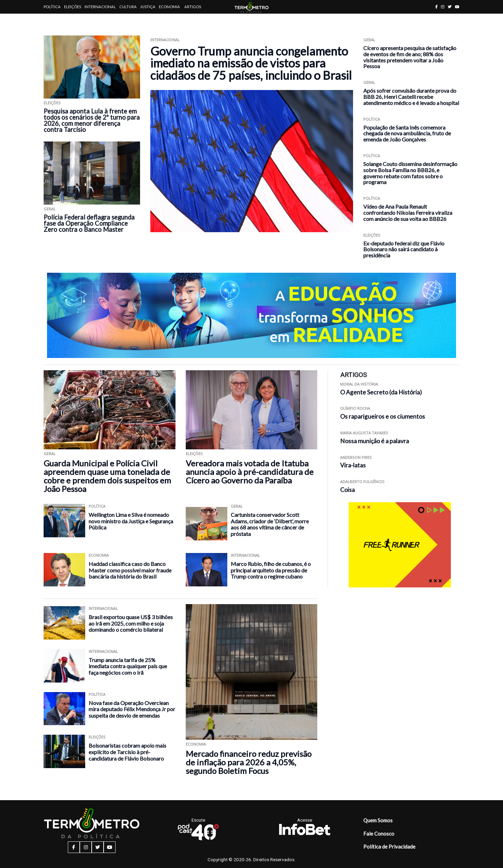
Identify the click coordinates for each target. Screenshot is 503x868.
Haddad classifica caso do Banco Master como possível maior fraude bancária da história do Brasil (130, 570)
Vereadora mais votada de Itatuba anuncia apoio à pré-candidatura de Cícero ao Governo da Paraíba (250, 472)
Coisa (347, 490)
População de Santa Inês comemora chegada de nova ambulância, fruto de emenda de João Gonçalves (407, 133)
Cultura (128, 7)
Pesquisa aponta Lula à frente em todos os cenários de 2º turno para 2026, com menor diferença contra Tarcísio (92, 120)
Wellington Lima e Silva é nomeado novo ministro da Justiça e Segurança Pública (131, 521)
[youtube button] (457, 7)
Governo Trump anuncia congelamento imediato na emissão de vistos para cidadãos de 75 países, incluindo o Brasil (251, 63)
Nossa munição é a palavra (375, 441)
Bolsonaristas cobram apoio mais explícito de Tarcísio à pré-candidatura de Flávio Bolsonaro (127, 752)
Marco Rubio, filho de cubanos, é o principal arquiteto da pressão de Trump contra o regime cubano (271, 570)
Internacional (100, 7)
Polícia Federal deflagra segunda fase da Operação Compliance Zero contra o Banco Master (89, 223)
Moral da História (359, 384)
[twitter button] (450, 7)
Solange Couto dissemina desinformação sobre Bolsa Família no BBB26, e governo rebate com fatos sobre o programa (410, 173)
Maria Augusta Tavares (364, 433)
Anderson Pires (356, 457)
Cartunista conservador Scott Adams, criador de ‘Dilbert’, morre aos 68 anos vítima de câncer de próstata (270, 524)
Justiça (148, 7)
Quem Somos (378, 820)
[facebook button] (436, 7)
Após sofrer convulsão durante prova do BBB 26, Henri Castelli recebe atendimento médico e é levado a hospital (411, 97)
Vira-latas (353, 465)
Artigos (193, 7)
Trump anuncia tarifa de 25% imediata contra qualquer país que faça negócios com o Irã (128, 666)
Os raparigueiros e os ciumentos (383, 416)
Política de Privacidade (389, 847)
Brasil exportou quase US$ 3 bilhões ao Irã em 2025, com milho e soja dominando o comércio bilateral (131, 623)
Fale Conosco (379, 834)
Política (52, 7)
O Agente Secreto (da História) (381, 392)
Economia (169, 7)
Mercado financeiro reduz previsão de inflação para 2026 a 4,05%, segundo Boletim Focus (249, 762)
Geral (50, 209)
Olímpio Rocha (355, 408)
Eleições (73, 7)
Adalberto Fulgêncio (362, 482)
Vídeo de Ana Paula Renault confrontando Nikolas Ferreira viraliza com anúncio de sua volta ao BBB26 (408, 213)
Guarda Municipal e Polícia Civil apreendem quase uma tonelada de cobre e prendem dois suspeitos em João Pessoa (107, 476)
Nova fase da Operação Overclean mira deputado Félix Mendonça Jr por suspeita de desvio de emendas (132, 709)
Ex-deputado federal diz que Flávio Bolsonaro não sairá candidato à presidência (404, 249)
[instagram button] (443, 7)
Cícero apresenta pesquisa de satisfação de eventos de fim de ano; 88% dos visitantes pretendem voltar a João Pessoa (410, 57)
